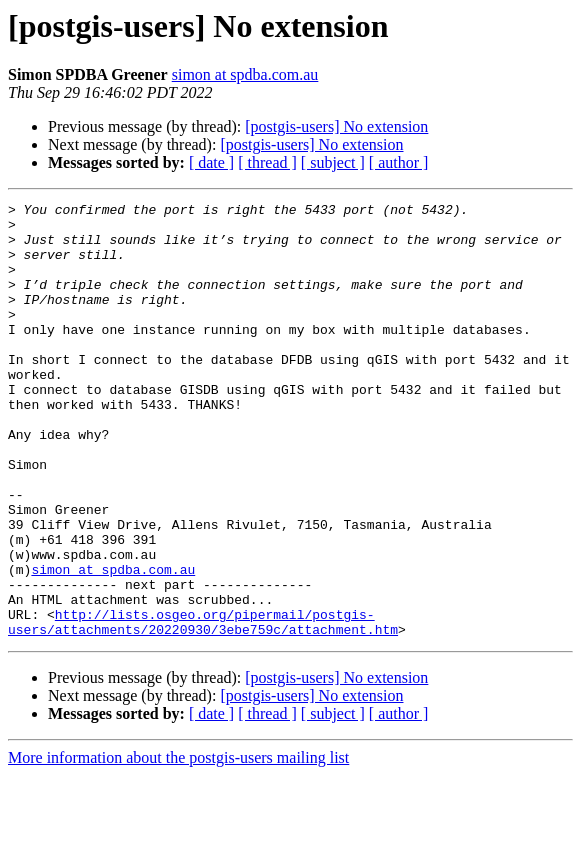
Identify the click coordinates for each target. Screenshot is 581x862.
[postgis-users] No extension (336, 126)
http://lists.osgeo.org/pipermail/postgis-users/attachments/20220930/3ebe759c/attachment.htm (203, 707)
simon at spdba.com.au (245, 74)
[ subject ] (333, 162)
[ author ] (399, 162)
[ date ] (211, 162)
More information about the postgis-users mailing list (178, 844)
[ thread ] (267, 162)
